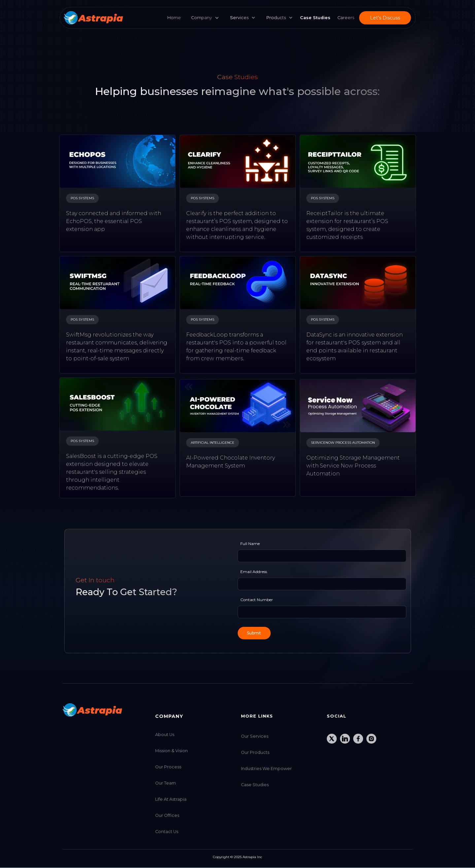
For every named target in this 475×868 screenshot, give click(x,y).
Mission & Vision (171, 751)
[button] (241, 18)
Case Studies (255, 785)
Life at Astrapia (171, 799)
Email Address (254, 572)
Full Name (250, 544)
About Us (165, 735)
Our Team (166, 783)
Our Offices (167, 815)
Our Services (255, 736)
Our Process (168, 767)
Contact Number (257, 600)
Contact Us (167, 832)
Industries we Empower (266, 769)
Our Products (255, 752)
